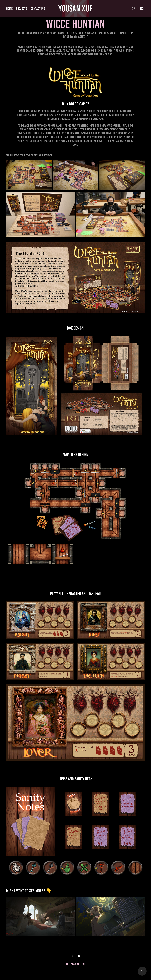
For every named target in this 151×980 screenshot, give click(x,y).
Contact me (38, 9)
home (9, 9)
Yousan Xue (75, 8)
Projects (21, 9)
